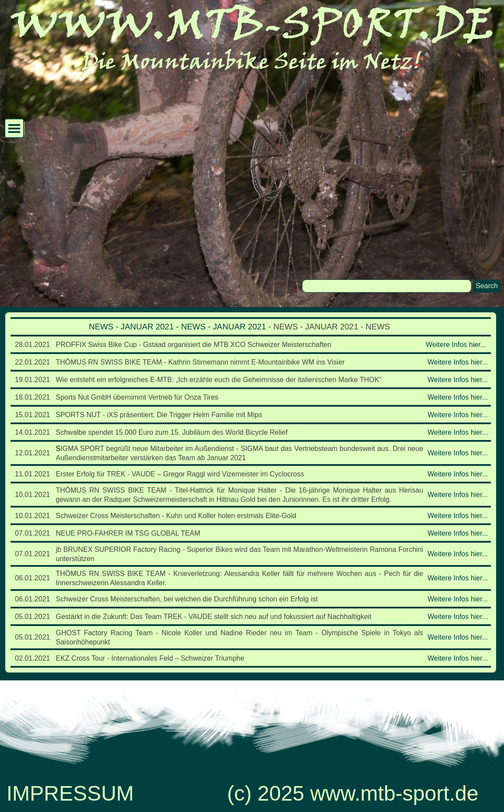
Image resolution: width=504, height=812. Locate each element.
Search (487, 286)
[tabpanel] (251, 492)
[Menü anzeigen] (14, 128)
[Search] (387, 286)
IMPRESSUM (70, 793)
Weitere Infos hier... (456, 345)
